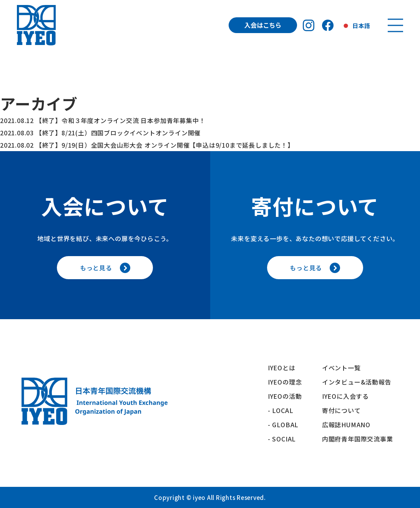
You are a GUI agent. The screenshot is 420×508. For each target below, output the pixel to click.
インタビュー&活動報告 (357, 382)
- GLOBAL (283, 425)
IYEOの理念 (285, 382)
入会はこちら (263, 25)
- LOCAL (281, 410)
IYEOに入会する (349, 396)
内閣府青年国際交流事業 (358, 439)
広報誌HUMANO (346, 425)
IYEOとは (282, 368)
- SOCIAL (282, 439)
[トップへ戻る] (37, 25)
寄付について (345, 410)
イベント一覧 (341, 368)
